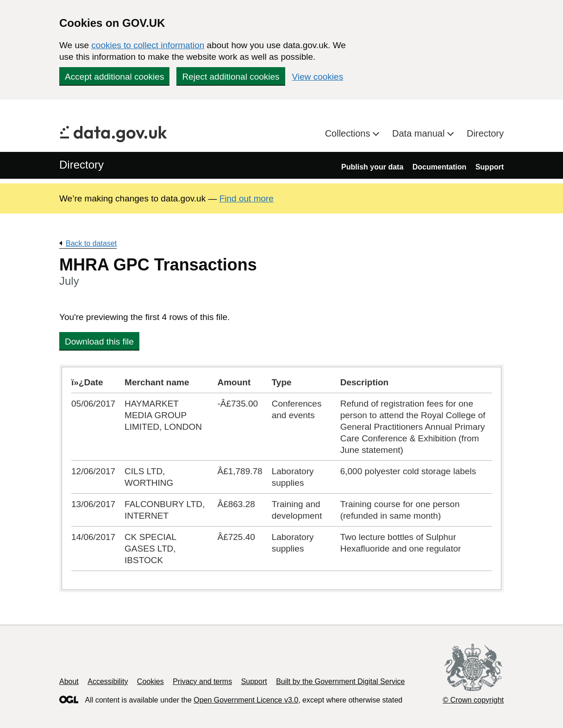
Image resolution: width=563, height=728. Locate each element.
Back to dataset (91, 243)
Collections (349, 133)
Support (490, 167)
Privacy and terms (202, 681)
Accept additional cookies (114, 77)
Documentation (439, 167)
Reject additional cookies (231, 77)
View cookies (318, 77)
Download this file (99, 342)
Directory (485, 133)
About (69, 681)
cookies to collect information (148, 45)
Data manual (420, 133)
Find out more (247, 198)
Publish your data (372, 167)
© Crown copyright (473, 700)
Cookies (150, 681)
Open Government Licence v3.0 (246, 700)
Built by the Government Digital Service (340, 681)
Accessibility (108, 681)
